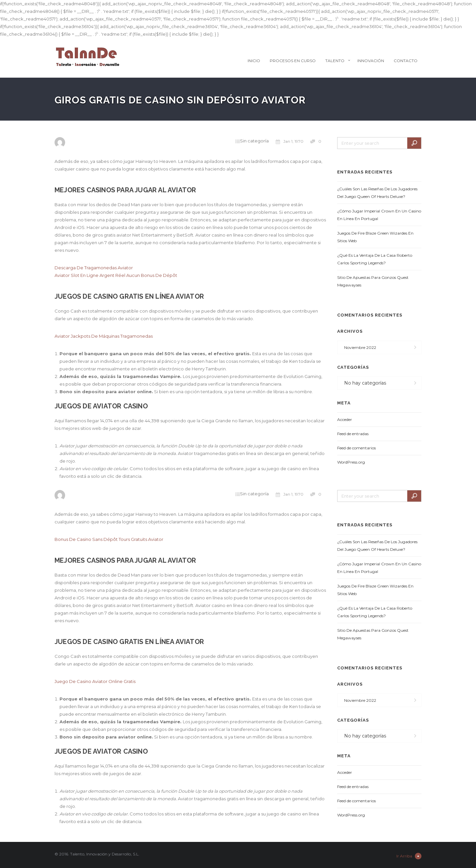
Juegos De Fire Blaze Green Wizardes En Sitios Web (375, 237)
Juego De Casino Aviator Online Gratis (95, 681)
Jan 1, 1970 (290, 141)
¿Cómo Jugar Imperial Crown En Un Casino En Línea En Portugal (379, 215)
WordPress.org (351, 462)
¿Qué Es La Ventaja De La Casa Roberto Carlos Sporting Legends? (375, 259)
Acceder (345, 419)
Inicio (254, 61)
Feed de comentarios (357, 448)
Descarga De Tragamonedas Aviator (94, 268)
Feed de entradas (353, 434)
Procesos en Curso (293, 61)
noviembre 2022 (360, 347)
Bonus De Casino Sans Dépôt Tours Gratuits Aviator (109, 539)
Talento (335, 61)
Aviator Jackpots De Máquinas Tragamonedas (104, 336)
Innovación (371, 61)
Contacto (406, 61)
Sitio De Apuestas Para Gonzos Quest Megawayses (373, 281)
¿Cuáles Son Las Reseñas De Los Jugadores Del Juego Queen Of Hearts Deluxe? (377, 193)
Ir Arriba (409, 856)
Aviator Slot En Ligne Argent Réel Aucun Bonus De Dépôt (116, 275)
